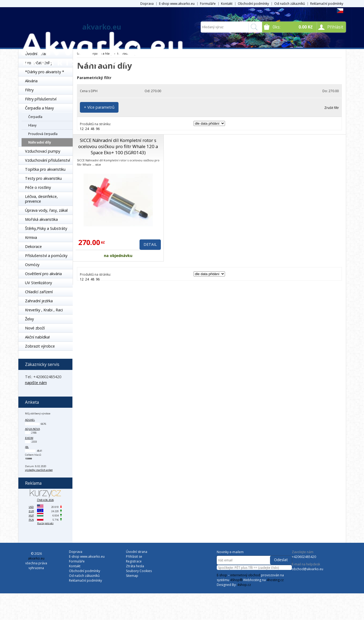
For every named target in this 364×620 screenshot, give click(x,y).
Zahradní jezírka (39, 301)
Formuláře (208, 4)
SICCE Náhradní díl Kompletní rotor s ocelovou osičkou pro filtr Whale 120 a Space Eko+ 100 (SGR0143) (118, 146)
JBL (27, 447)
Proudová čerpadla (43, 134)
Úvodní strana (137, 552)
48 (92, 129)
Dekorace (33, 246)
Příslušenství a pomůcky (46, 256)
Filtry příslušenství (41, 99)
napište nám (36, 383)
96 (98, 129)
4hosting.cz (275, 580)
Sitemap (132, 576)
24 (87, 129)
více (98, 164)
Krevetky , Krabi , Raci (44, 310)
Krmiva (31, 237)
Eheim (29, 438)
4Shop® (236, 580)
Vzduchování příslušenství (48, 160)
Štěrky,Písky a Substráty (46, 228)
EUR (31, 511)
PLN (31, 520)
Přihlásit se (134, 556)
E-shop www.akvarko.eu (177, 4)
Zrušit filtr (332, 108)
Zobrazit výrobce (40, 346)
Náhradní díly (40, 142)
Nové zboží (35, 328)
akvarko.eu (102, 27)
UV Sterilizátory (38, 283)
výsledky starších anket (39, 470)
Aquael (30, 420)
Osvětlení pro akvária (43, 274)
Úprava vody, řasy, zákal (46, 210)
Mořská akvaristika (41, 219)
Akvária (31, 81)
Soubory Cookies (139, 571)
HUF (31, 515)
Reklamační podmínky (327, 4)
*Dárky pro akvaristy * (45, 72)
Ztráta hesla (135, 566)
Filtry (29, 90)
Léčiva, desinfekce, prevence (41, 199)
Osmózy (32, 265)
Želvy (29, 319)
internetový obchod (245, 575)
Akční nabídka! (37, 337)
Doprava (147, 4)
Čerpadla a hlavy (39, 108)
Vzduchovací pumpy (43, 151)
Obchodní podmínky (253, 4)
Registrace (134, 561)
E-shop (222, 575)
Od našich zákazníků (290, 4)
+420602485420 (304, 557)
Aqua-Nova (32, 429)
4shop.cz (244, 585)
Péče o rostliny (38, 187)
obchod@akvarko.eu (308, 569)
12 (82, 129)
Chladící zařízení (39, 292)
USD (31, 507)
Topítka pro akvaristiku (45, 169)
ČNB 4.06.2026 (45, 500)
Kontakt (227, 4)
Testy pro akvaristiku (43, 178)
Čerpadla (35, 117)
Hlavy (32, 125)
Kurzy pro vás (45, 523)
